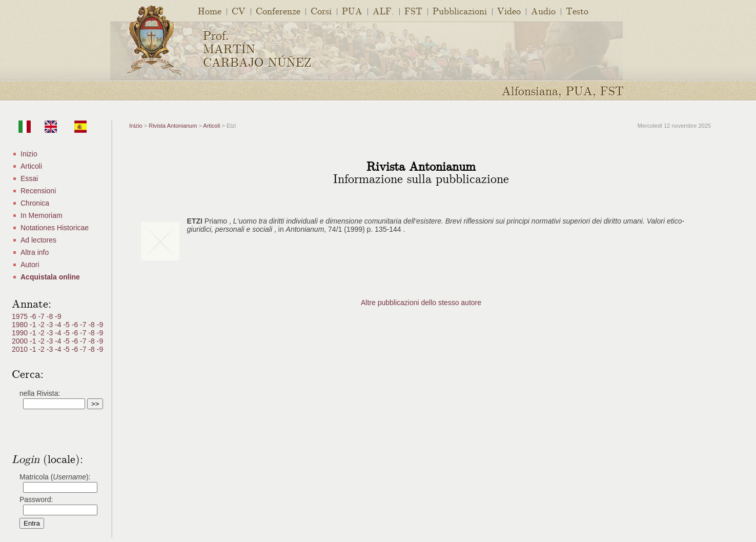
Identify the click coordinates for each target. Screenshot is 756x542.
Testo (577, 11)
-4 (59, 325)
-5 (67, 325)
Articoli (31, 166)
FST (413, 11)
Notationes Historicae (55, 228)
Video (509, 11)
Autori (30, 265)
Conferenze (278, 11)
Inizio (29, 154)
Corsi (321, 11)
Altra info (35, 252)
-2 (42, 325)
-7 (42, 316)
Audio (543, 11)
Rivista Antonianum (173, 126)
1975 (21, 316)
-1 (34, 325)
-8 (51, 316)
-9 (58, 316)
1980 (21, 325)
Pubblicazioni (460, 11)
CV (239, 11)
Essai (29, 178)
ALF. (383, 11)
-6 (34, 316)
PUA (352, 11)
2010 (21, 349)
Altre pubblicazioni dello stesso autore (421, 303)
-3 (51, 325)
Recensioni (38, 191)
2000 (21, 341)
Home (210, 11)
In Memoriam (42, 215)
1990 (21, 333)
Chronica (35, 203)
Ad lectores (38, 240)
